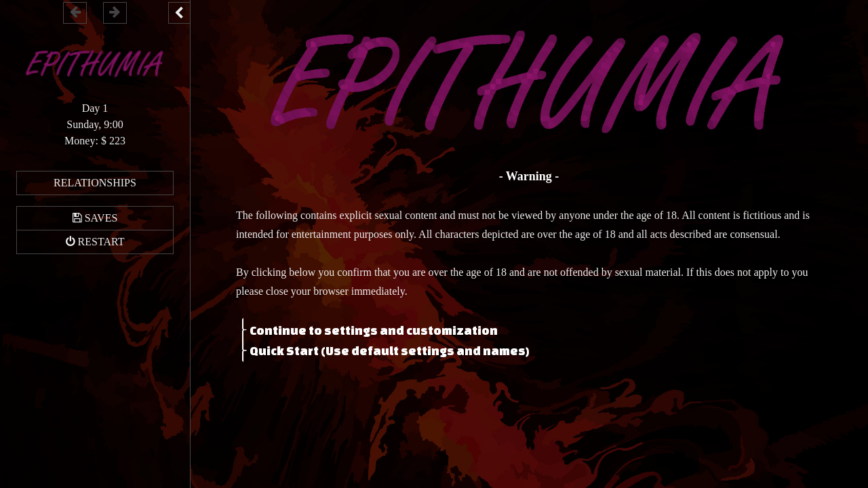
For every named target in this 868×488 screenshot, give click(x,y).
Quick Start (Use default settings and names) (390, 350)
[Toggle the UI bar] (179, 13)
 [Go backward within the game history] (75, 12)
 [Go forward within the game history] (115, 12)
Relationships (95, 183)
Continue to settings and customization (374, 329)
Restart (101, 242)
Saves (101, 218)
